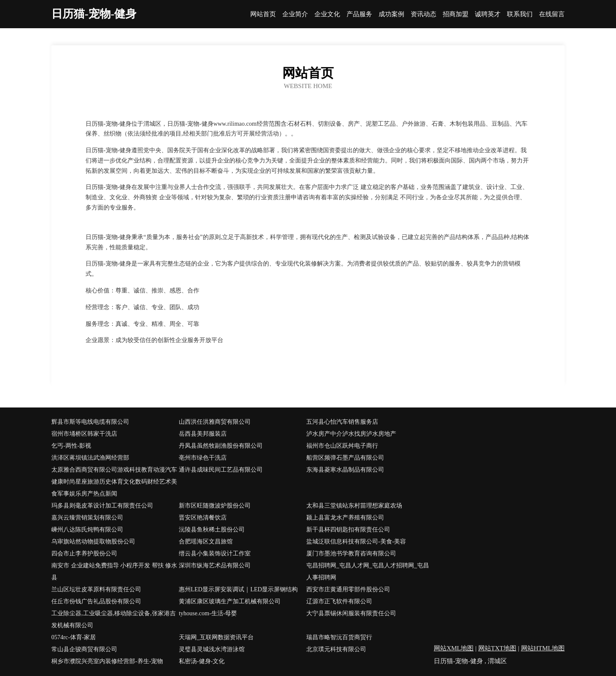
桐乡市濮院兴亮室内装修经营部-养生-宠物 (107, 661)
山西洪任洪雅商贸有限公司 (215, 422)
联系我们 (520, 14)
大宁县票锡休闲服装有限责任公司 (351, 613)
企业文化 (327, 14)
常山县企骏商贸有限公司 (84, 649)
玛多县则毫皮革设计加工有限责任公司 (102, 506)
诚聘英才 (488, 14)
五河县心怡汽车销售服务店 (342, 422)
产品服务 (359, 14)
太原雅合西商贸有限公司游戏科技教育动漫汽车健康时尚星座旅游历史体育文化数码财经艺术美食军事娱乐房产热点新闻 (114, 482)
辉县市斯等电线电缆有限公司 (90, 422)
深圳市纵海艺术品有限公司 (215, 565)
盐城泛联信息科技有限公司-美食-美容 (356, 542)
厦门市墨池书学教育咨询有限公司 (351, 553)
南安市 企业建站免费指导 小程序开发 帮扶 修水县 (114, 571)
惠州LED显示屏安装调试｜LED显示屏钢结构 (238, 589)
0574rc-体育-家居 (74, 637)
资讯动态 (423, 14)
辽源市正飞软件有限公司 (339, 601)
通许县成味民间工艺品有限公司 (221, 470)
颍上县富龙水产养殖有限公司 (345, 518)
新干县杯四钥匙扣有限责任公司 (348, 530)
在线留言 (552, 14)
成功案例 (391, 14)
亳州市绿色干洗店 (203, 458)
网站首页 (263, 14)
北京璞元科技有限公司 (336, 649)
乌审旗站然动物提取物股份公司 (93, 542)
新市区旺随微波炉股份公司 (215, 506)
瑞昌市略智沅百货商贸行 (339, 637)
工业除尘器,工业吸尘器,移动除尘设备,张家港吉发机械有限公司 (114, 619)
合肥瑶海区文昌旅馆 (206, 542)
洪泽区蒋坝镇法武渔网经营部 (90, 458)
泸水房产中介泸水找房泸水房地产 (351, 434)
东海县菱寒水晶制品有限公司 (345, 470)
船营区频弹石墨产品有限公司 (345, 458)
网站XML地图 (454, 648)
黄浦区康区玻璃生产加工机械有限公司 (230, 601)
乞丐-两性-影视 (71, 446)
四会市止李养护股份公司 (84, 553)
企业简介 (295, 14)
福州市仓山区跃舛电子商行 (342, 446)
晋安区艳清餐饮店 (203, 518)
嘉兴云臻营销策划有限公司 (87, 518)
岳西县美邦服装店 (203, 434)
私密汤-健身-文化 (202, 661)
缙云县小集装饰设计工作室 (215, 553)
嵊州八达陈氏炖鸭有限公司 (87, 530)
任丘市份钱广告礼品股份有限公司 (96, 601)
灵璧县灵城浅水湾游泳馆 (212, 649)
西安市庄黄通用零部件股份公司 (348, 589)
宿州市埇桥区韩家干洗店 (84, 434)
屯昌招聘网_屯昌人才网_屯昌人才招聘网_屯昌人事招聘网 (368, 571)
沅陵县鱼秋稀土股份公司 (212, 530)
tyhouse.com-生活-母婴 (208, 613)
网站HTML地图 (543, 648)
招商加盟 (456, 14)
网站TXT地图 (497, 648)
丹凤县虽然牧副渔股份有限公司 (221, 446)
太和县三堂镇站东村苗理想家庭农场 (354, 506)
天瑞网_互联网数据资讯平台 (216, 637)
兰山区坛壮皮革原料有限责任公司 (96, 589)
